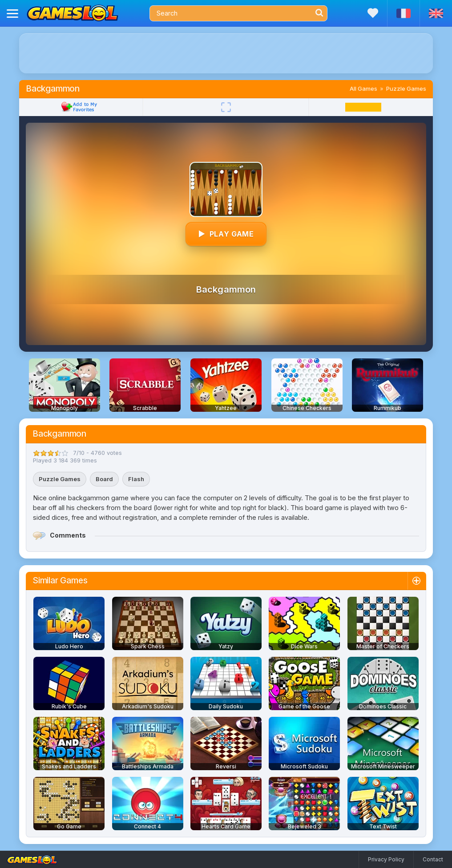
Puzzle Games (406, 88)
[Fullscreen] (226, 107)
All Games (363, 88)
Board (104, 479)
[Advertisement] (226, 53)
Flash (136, 479)
